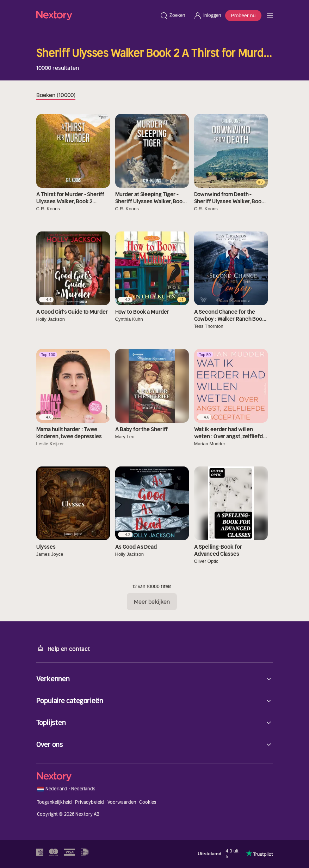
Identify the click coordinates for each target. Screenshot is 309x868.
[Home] (96, 15)
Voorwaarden (122, 802)
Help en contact (63, 648)
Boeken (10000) (56, 95)
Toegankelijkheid (54, 802)
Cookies (148, 802)
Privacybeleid (89, 802)
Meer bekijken (152, 602)
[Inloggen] (207, 16)
